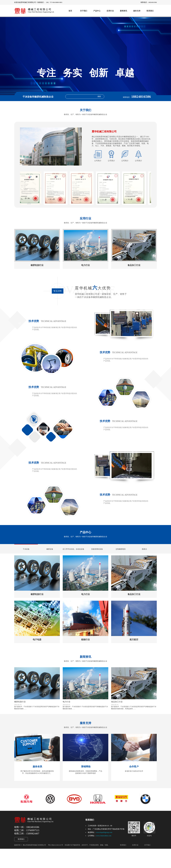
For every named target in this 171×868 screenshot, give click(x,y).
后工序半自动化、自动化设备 (73, 558)
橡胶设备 (50, 558)
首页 (70, 11)
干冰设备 (26, 558)
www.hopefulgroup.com (104, 852)
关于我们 (84, 11)
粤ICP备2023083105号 (56, 864)
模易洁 (144, 558)
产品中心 (97, 11)
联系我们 (150, 11)
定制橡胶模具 (121, 558)
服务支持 (137, 11)
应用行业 (110, 11)
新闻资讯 (123, 11)
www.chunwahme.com (104, 855)
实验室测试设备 (97, 558)
